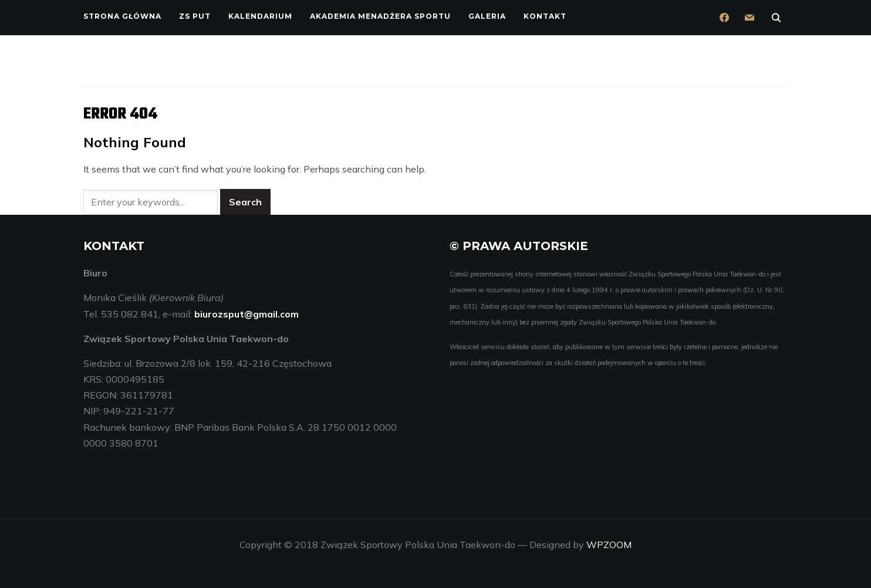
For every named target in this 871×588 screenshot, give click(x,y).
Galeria (487, 16)
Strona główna (122, 16)
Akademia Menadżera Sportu (380, 16)
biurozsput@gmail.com (247, 313)
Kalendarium (260, 16)
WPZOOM (609, 545)
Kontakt (545, 16)
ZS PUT (195, 16)
